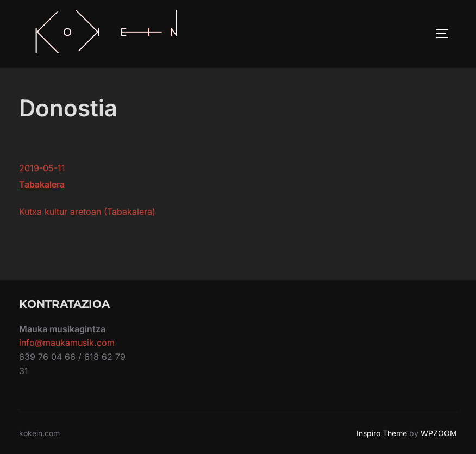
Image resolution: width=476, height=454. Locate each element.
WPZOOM (439, 433)
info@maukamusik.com (67, 343)
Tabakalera (42, 184)
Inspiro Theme (382, 433)
